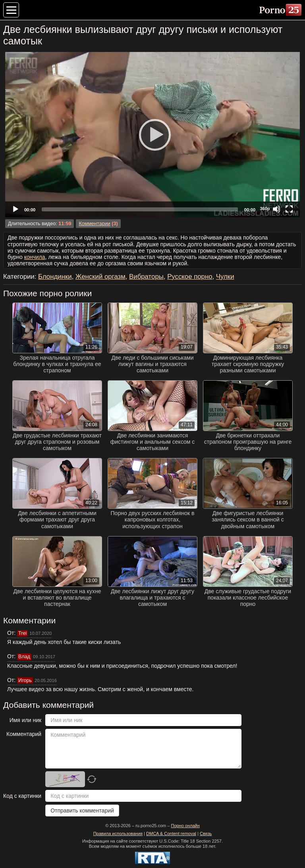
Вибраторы (146, 277)
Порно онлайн (185, 826)
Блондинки (55, 277)
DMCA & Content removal (171, 834)
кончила (35, 257)
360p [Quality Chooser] (265, 209)
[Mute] (276, 209)
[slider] (140, 209)
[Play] (152, 134)
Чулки (225, 277)
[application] (152, 135)
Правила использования (118, 834)
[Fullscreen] (289, 209)
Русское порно (190, 277)
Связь (206, 834)
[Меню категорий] (11, 10)
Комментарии (94, 224)
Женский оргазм (100, 277)
